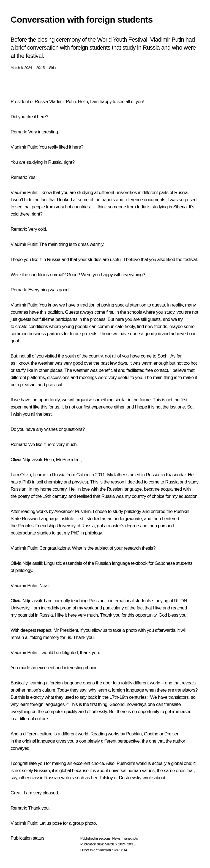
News (116, 838)
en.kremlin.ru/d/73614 (111, 850)
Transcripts (130, 838)
